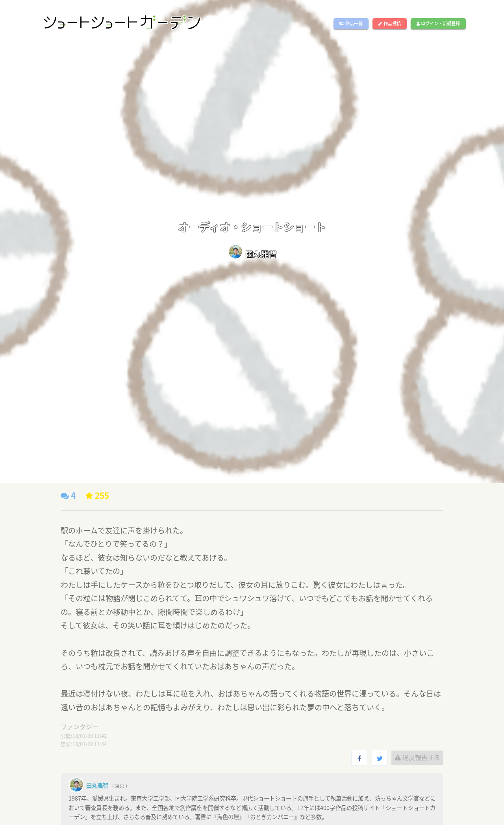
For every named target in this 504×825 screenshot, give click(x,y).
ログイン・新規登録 (438, 23)
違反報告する (417, 757)
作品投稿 (390, 23)
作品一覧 (351, 23)
